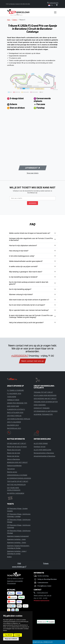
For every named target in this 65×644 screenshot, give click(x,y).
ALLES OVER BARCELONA (42, 450)
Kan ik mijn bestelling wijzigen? (20, 289)
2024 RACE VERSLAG (14, 416)
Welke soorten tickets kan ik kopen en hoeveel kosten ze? (30, 233)
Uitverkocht (32, 168)
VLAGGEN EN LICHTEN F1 (16, 409)
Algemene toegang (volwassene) (18, 536)
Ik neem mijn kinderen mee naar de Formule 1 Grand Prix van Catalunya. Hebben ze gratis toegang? (31, 316)
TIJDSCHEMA (12, 397)
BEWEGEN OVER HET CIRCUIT (17, 462)
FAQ (19, 563)
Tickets (15, 20)
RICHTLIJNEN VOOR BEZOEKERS (45, 395)
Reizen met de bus (13, 456)
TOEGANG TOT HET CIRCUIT (43, 392)
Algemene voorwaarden (15, 581)
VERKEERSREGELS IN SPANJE (17, 475)
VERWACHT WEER (13, 400)
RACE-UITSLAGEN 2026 (15, 412)
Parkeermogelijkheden (14, 466)
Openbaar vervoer (40, 447)
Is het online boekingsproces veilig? (22, 256)
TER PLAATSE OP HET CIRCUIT (18, 481)
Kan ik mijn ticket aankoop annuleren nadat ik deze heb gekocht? (29, 283)
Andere (9, 557)
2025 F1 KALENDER (14, 422)
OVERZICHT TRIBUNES (42, 408)
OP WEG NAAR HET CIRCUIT (17, 443)
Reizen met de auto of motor (17, 447)
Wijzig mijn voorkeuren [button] (11, 639)
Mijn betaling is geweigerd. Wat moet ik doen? (26, 272)
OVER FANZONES (40, 405)
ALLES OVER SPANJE (41, 443)
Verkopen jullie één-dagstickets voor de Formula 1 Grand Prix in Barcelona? (31, 239)
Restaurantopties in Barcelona (44, 453)
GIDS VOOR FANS (13, 406)
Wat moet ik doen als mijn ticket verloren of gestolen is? (29, 300)
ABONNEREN (32, 203)
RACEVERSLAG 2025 (14, 428)
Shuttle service (12, 472)
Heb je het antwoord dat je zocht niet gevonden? (26, 322)
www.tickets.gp (19, 567)
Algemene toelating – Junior (16, 539)
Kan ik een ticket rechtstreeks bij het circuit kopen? (27, 305)
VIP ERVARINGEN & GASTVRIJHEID (46, 411)
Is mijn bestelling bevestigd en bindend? (23, 277)
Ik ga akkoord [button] (8, 635)
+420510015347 (20, 356)
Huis (9, 20)
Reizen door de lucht (14, 450)
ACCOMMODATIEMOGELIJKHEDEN (19, 478)
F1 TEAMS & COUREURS (15, 390)
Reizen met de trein (14, 453)
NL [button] (51, 5)
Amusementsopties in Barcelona (44, 456)
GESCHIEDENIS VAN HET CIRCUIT (45, 399)
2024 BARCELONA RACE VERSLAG (19, 419)
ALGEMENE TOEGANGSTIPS (43, 414)
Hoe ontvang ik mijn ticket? (19, 251)
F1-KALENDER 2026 (14, 393)
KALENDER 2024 (13, 425)
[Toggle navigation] (55, 12)
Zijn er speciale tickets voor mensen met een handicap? (29, 310)
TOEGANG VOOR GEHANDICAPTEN (46, 402)
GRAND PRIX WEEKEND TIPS (17, 403)
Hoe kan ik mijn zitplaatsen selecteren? (23, 245)
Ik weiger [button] (18, 635)
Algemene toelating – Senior (17, 542)
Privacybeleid (11, 583)
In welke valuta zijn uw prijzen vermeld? (23, 266)
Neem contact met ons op (32, 361)
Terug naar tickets (33, 173)
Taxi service (11, 469)
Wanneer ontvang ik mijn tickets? (21, 294)
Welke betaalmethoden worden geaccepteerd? (26, 261)
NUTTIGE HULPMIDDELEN (16, 485)
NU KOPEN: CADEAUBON (16, 493)
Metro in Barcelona (13, 459)
